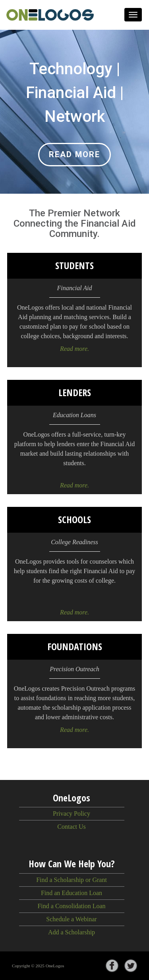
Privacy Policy (72, 813)
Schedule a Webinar (71, 919)
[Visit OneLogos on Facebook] (115, 966)
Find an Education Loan (72, 893)
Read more (74, 154)
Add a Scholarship (72, 932)
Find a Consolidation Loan (71, 906)
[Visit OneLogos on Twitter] (134, 966)
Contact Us (72, 827)
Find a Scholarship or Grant (72, 880)
